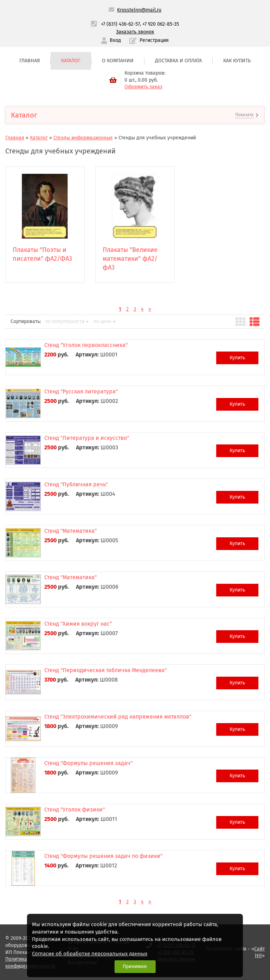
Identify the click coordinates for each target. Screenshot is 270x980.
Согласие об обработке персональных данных (90, 954)
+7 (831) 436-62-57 (120, 24)
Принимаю (135, 966)
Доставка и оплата (178, 61)
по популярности (67, 322)
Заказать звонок (135, 32)
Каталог (71, 61)
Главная (30, 61)
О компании (118, 61)
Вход (111, 41)
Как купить (237, 61)
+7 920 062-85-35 (161, 24)
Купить (237, 358)
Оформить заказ (143, 87)
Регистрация (149, 41)
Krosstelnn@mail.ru (139, 10)
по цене (105, 322)
